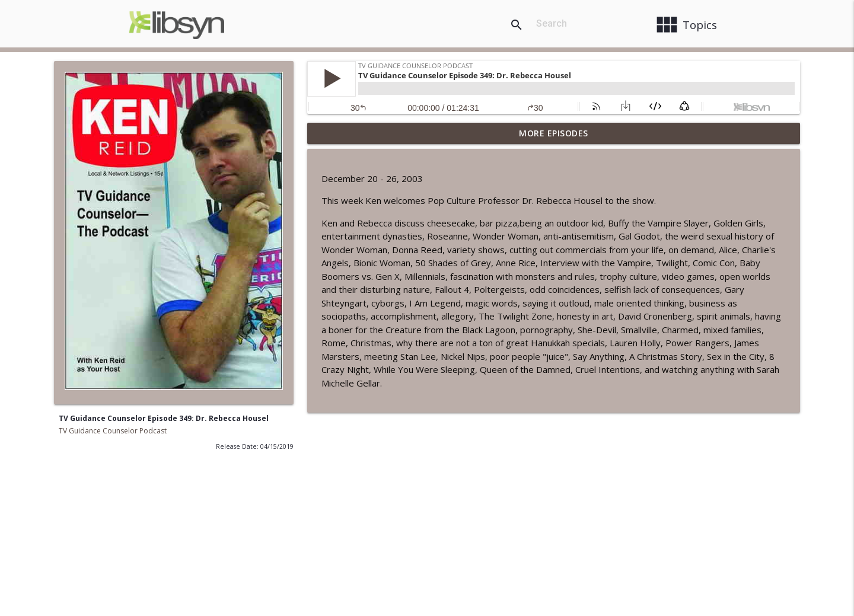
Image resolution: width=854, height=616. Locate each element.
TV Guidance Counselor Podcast (113, 431)
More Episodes (554, 133)
